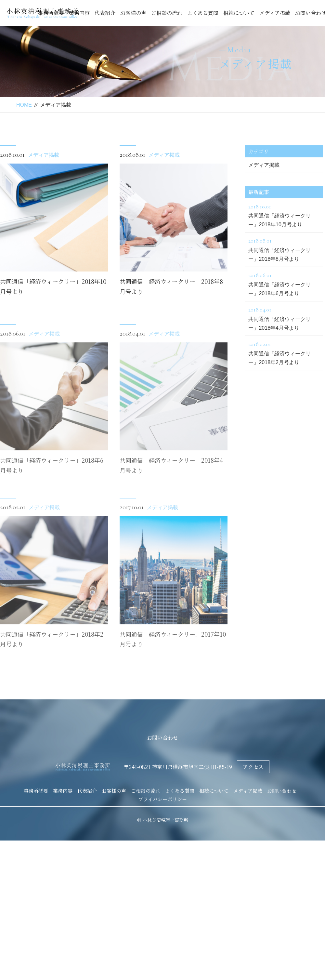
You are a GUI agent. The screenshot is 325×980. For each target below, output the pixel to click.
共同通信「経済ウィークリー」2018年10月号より (284, 215)
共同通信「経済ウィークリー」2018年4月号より (284, 318)
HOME (24, 105)
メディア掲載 (275, 13)
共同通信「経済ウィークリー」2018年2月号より (284, 352)
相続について (239, 13)
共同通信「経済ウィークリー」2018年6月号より (284, 283)
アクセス (253, 767)
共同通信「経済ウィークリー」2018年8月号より (284, 249)
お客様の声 (133, 13)
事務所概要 (36, 791)
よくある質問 (203, 13)
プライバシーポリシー (162, 799)
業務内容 (79, 13)
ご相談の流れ (167, 13)
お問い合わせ (162, 738)
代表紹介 (105, 13)
